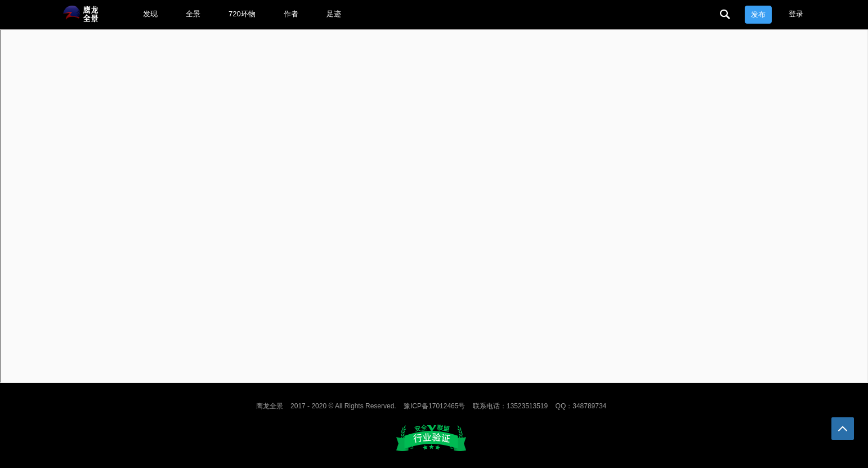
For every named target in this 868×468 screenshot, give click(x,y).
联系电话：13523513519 (510, 406)
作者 (291, 14)
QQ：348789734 (581, 406)
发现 (150, 14)
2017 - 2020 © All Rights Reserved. (343, 406)
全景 (193, 14)
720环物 (242, 14)
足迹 (334, 14)
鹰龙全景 (270, 406)
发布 (758, 14)
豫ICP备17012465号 (434, 406)
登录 (796, 14)
